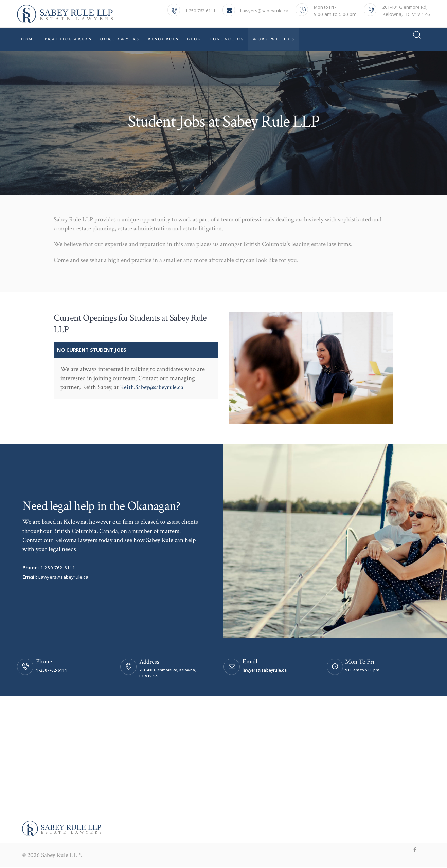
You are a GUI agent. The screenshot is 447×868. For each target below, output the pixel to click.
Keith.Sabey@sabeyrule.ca (152, 387)
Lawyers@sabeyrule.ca (63, 577)
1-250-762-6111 (58, 568)
